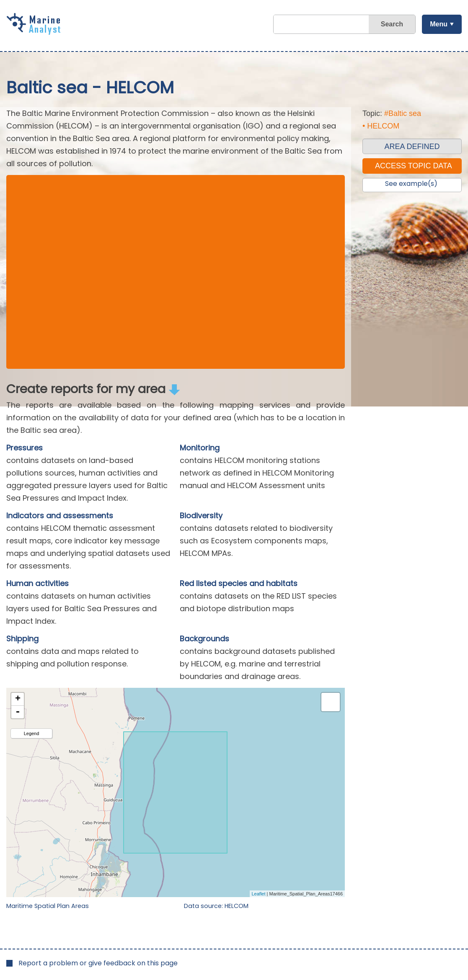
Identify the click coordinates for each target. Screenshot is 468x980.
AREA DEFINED (412, 147)
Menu (439, 24)
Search (392, 24)
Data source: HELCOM (216, 906)
